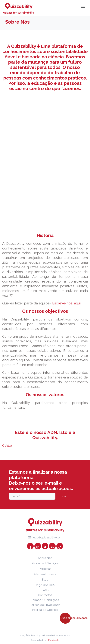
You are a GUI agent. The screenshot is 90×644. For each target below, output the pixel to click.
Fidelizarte (54, 640)
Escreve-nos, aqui (66, 303)
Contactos (45, 595)
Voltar (7, 446)
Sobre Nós (45, 558)
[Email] (32, 496)
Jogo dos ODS (45, 585)
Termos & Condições (45, 600)
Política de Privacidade (45, 605)
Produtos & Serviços (45, 563)
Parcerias (45, 569)
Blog (45, 580)
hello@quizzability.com (45, 537)
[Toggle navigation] (83, 8)
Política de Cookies (45, 610)
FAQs (45, 590)
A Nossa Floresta (45, 574)
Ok (64, 496)
